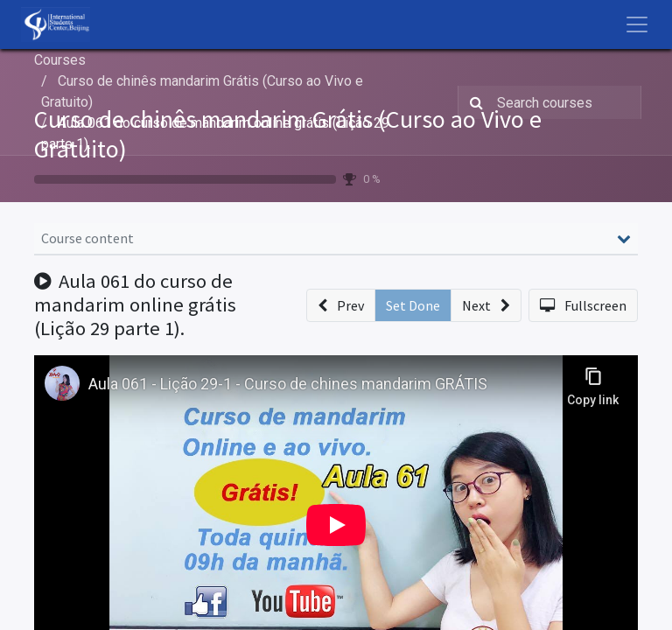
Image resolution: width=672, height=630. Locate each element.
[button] (341, 305)
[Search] (473, 102)
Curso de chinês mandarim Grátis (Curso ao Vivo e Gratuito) (288, 134)
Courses (60, 60)
